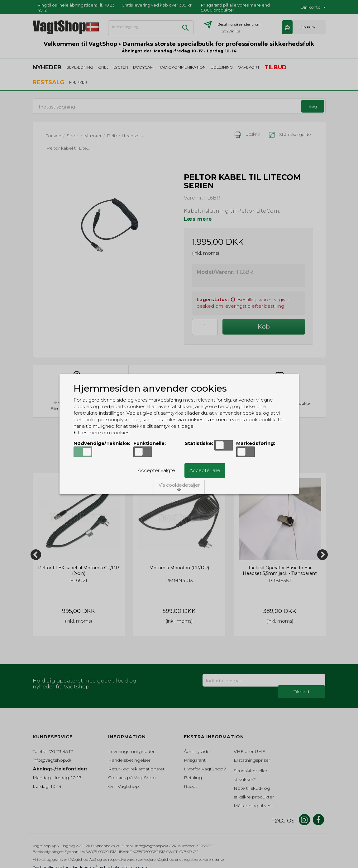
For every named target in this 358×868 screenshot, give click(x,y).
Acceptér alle (205, 470)
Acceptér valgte (156, 470)
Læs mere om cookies (101, 433)
